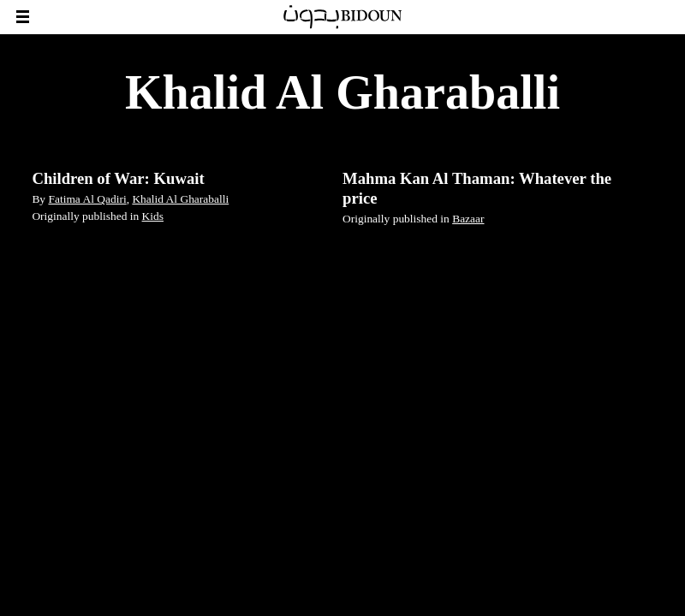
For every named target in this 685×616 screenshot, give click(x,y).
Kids (153, 216)
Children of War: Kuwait (118, 178)
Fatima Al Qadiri (87, 199)
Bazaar (468, 219)
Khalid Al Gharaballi (180, 199)
